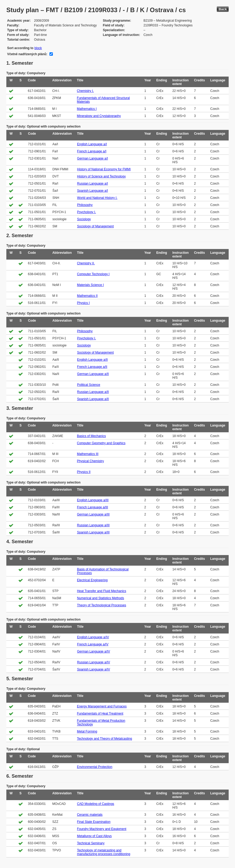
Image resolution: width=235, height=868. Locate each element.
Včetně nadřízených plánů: (27, 54)
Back (223, 9)
